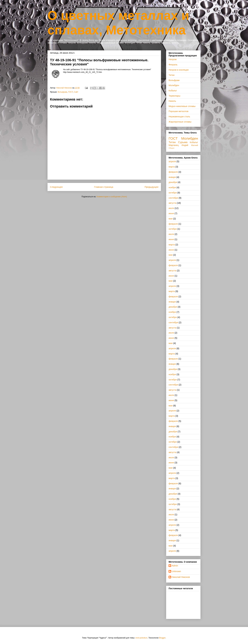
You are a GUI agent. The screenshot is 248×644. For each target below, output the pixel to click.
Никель (172, 101)
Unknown (176, 571)
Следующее (56, 187)
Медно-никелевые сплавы (182, 106)
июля (171, 208)
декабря (173, 182)
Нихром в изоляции (179, 70)
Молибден (174, 85)
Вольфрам (62, 92)
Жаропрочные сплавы (180, 122)
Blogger (162, 638)
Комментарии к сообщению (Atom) (112, 197)
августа (172, 203)
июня (171, 213)
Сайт (76, 92)
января (172, 177)
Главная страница (104, 187)
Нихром (173, 59)
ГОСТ (70, 92)
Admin (175, 566)
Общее (172, 148)
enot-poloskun (141, 638)
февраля (173, 172)
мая (171, 219)
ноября (172, 187)
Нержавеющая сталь (179, 117)
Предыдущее (152, 187)
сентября (173, 198)
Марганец (174, 145)
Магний (195, 145)
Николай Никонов (181, 577)
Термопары (174, 96)
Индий (185, 145)
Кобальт (173, 91)
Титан (172, 75)
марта (172, 167)
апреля (172, 161)
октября (173, 193)
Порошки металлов (178, 111)
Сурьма (183, 142)
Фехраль (173, 65)
